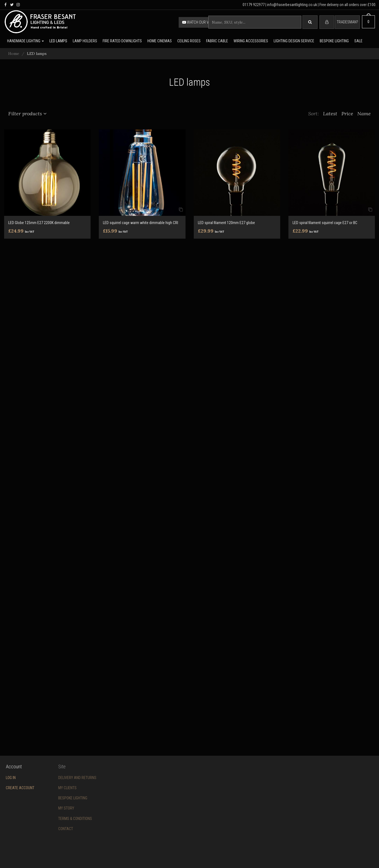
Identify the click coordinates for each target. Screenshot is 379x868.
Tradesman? (347, 22)
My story (52, 808)
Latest (330, 114)
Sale (358, 41)
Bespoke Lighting (59, 798)
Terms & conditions (61, 819)
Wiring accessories (251, 41)
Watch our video (199, 22)
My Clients (54, 788)
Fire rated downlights (122, 41)
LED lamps (58, 41)
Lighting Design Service (294, 41)
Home (14, 54)
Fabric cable (217, 41)
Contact (52, 829)
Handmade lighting (26, 41)
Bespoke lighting (334, 41)
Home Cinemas (160, 41)
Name (364, 114)
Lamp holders (85, 41)
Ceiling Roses (189, 41)
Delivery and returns (64, 778)
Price (347, 114)
